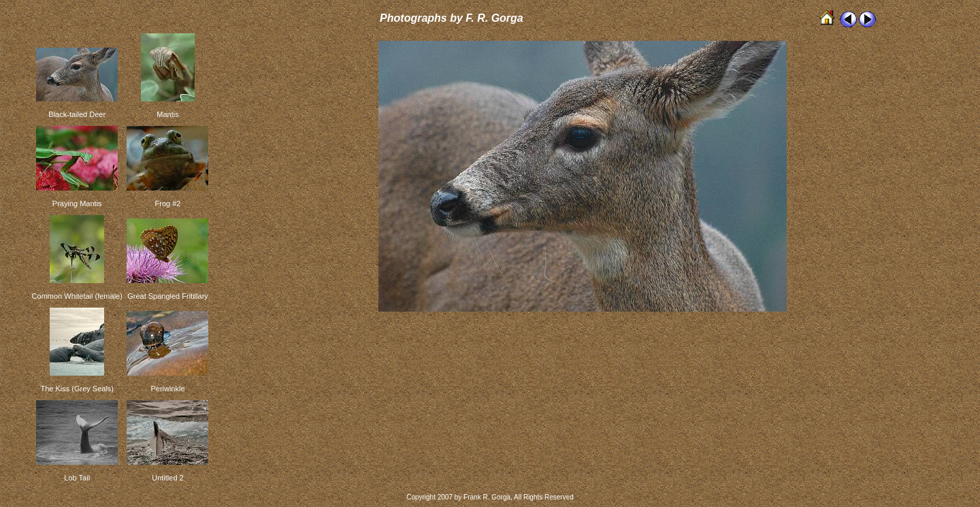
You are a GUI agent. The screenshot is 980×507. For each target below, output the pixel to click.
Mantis (167, 114)
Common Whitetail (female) (77, 296)
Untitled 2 (167, 478)
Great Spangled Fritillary (168, 296)
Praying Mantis (77, 203)
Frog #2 (168, 203)
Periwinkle (167, 389)
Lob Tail (77, 478)
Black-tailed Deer (77, 114)
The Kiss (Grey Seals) (77, 389)
